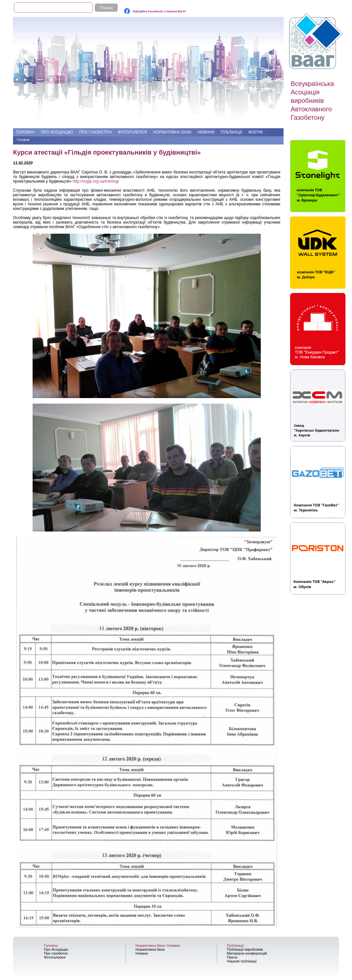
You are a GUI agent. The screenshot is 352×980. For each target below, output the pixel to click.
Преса (232, 957)
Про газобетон (95, 132)
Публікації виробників (245, 949)
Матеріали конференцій (247, 953)
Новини (206, 132)
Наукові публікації (242, 961)
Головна (25, 132)
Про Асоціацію (57, 132)
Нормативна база (172, 132)
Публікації (231, 132)
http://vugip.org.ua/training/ (96, 181)
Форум (256, 132)
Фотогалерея (132, 132)
